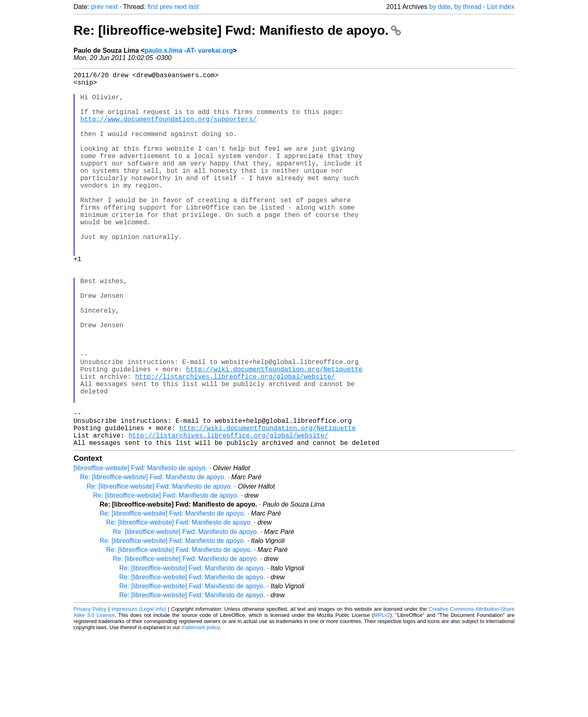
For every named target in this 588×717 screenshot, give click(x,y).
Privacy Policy (90, 692)
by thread (468, 7)
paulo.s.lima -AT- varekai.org (189, 50)
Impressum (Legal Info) (139, 692)
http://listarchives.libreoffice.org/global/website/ (235, 445)
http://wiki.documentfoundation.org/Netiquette (274, 436)
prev (97, 7)
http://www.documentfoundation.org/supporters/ (169, 130)
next (111, 7)
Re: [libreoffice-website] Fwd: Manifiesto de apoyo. (237, 30)
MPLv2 (382, 698)
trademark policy (201, 711)
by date (440, 7)
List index (501, 7)
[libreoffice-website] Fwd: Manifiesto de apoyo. (140, 551)
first (153, 7)
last (194, 7)
